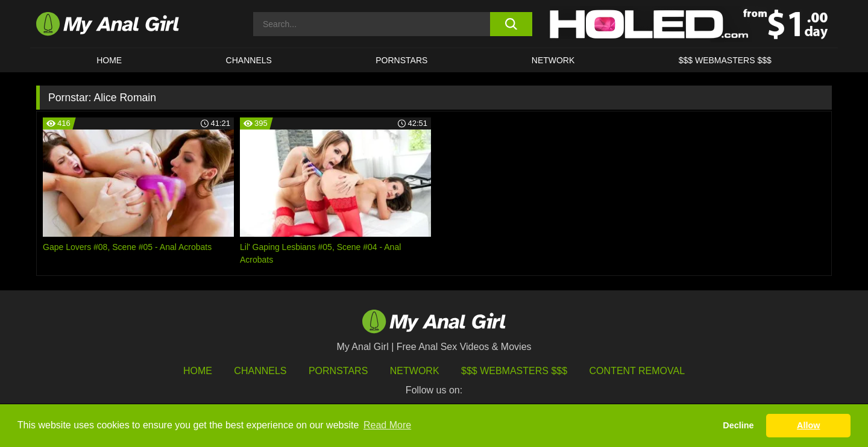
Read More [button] (387, 425)
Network (553, 60)
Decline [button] (738, 425)
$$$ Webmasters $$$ (514, 371)
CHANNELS (249, 60)
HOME (109, 60)
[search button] (511, 24)
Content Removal (637, 371)
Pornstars (401, 60)
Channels (260, 371)
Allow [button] (808, 425)
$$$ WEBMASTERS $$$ (725, 60)
